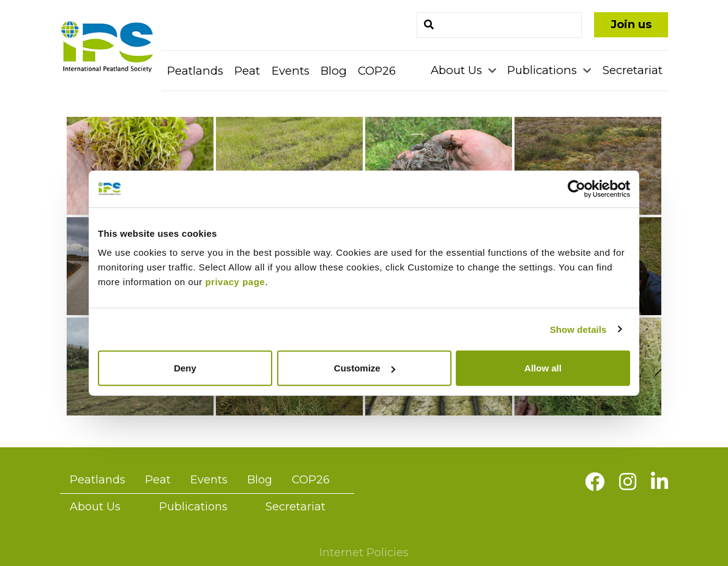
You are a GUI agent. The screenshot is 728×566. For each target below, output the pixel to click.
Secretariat (633, 70)
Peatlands (195, 71)
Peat (247, 71)
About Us (458, 70)
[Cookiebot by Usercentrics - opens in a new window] (577, 188)
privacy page (235, 282)
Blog (334, 71)
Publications (544, 70)
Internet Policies (364, 553)
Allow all (543, 368)
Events (291, 71)
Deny (185, 368)
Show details (578, 329)
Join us (631, 24)
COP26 (377, 71)
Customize (365, 368)
